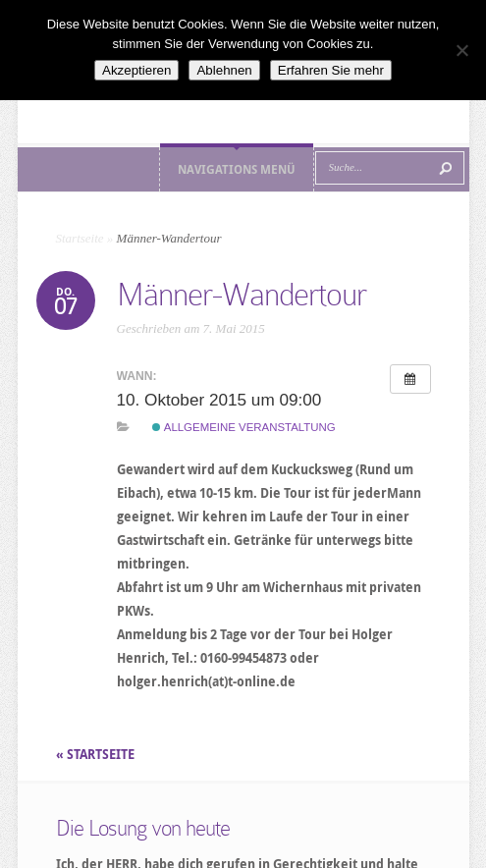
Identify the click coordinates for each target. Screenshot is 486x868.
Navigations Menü (237, 169)
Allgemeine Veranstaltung (244, 427)
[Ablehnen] (461, 50)
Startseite (80, 238)
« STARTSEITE (97, 754)
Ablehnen (224, 70)
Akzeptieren (136, 70)
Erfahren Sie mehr (331, 70)
